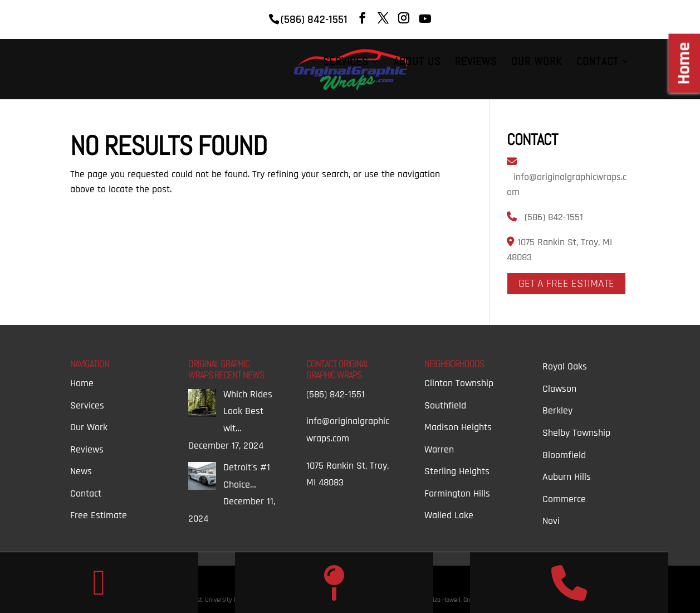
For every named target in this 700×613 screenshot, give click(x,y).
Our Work (537, 63)
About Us (417, 63)
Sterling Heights (457, 471)
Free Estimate (99, 515)
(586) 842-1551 (554, 217)
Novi (551, 521)
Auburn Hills (567, 477)
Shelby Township (576, 433)
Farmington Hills (457, 493)
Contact (598, 63)
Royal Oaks (565, 366)
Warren (439, 449)
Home (82, 383)
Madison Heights (458, 427)
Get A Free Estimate (566, 284)
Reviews (476, 63)
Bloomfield (564, 455)
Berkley (557, 410)
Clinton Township (459, 383)
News (81, 471)
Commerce (564, 499)
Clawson (559, 389)
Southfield (445, 405)
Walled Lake (449, 515)
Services (346, 63)
